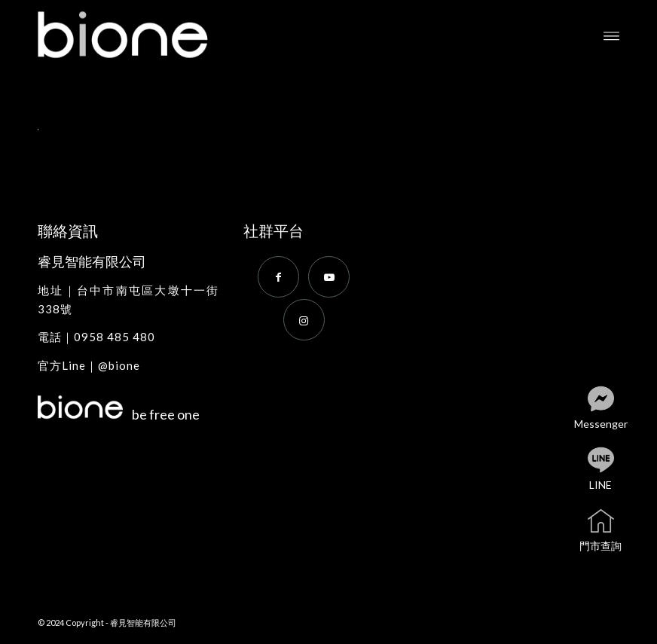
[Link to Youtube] (329, 277)
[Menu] (611, 35)
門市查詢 (611, 531)
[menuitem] (611, 35)
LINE (613, 470)
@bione (119, 365)
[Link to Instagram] (304, 320)
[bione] (139, 35)
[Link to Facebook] (278, 277)
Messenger (608, 409)
